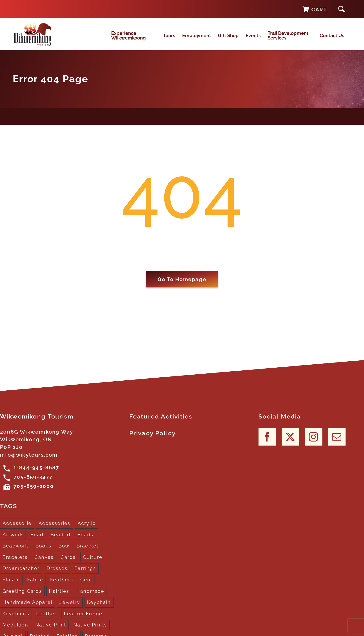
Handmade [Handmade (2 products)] (90, 595)
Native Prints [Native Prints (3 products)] (90, 629)
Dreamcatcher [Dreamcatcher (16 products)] (21, 573)
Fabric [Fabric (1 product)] (35, 584)
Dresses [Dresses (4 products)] (57, 573)
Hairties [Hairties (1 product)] (59, 595)
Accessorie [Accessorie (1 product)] (17, 527)
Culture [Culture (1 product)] (93, 561)
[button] (341, 9)
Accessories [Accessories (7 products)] (54, 527)
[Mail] (337, 441)
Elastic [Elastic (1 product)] (11, 584)
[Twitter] (290, 441)
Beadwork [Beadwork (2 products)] (16, 550)
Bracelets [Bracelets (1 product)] (15, 561)
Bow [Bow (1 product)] (64, 550)
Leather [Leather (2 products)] (46, 618)
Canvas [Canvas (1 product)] (44, 561)
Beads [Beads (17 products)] (85, 539)
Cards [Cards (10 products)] (68, 561)
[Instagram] (314, 441)
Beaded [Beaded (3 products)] (60, 539)
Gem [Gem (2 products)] (86, 584)
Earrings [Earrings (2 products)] (85, 573)
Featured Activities (161, 420)
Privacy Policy (153, 437)
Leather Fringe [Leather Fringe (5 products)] (83, 618)
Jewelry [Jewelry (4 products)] (70, 606)
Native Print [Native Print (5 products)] (51, 629)
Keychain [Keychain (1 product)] (99, 606)
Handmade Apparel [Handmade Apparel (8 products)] (28, 606)
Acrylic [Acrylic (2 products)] (87, 527)
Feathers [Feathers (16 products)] (62, 584)
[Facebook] (267, 441)
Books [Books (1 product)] (44, 550)
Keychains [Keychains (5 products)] (16, 618)
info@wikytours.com (29, 459)
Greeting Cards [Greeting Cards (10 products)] (22, 595)
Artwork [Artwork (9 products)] (13, 539)
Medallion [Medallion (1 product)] (15, 629)
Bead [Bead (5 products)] (37, 539)
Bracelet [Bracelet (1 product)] (88, 550)
